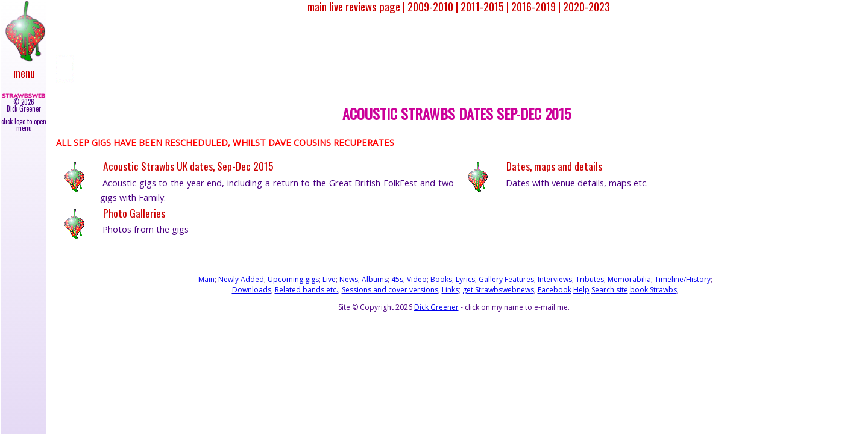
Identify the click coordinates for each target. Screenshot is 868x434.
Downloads (252, 290)
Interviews (555, 279)
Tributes (590, 279)
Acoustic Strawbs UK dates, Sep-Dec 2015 (188, 166)
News (349, 279)
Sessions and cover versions (390, 290)
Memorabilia (629, 279)
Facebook (555, 290)
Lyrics (465, 279)
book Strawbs (653, 290)
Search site (610, 290)
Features (519, 279)
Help (581, 290)
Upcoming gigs (293, 279)
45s (397, 279)
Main (206, 279)
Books (441, 279)
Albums (375, 279)
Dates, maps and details (554, 166)
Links (450, 290)
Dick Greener (436, 307)
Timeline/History (683, 279)
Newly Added (241, 279)
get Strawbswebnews (498, 290)
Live (329, 279)
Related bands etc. (307, 290)
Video (417, 279)
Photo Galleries (134, 213)
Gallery (491, 279)
